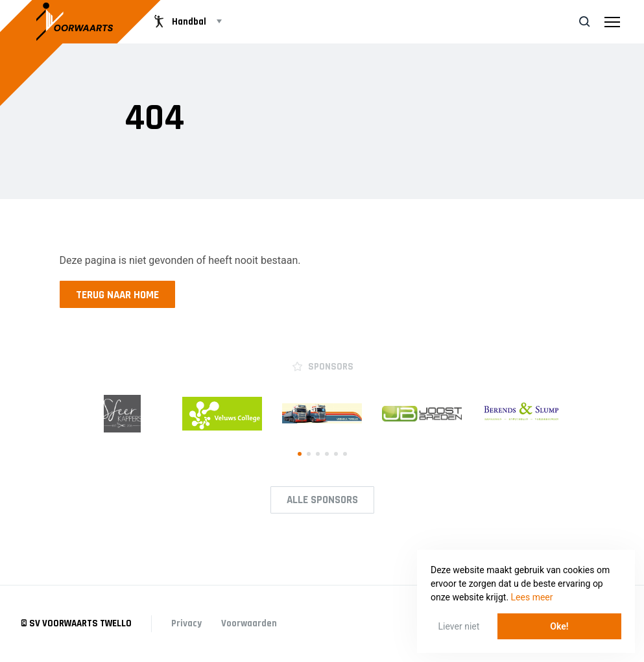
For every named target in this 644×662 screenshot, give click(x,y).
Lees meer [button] (532, 597)
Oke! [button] (559, 626)
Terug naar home (117, 295)
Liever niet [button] (459, 626)
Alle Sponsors (322, 500)
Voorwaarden (249, 623)
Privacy (186, 623)
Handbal (179, 21)
